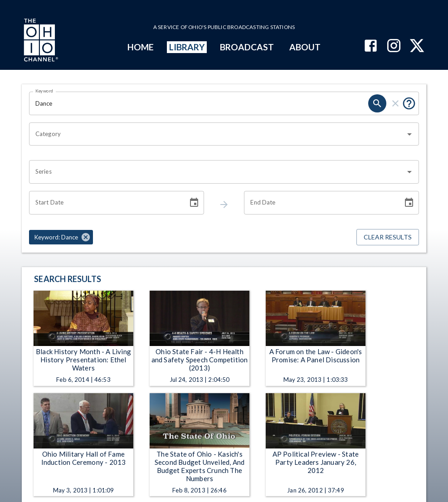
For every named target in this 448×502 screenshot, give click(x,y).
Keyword (44, 91)
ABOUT (305, 47)
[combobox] (217, 134)
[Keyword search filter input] (199, 103)
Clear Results (388, 237)
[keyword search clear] (395, 103)
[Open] (409, 134)
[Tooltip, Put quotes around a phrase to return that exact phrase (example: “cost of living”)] (409, 103)
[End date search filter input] (320, 203)
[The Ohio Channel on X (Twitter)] (417, 46)
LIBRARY (187, 47)
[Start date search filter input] (105, 203)
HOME (141, 47)
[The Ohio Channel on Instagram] (394, 46)
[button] (61, 237)
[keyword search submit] (377, 103)
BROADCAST (247, 47)
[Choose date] (194, 203)
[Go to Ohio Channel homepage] (40, 41)
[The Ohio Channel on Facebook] (371, 46)
